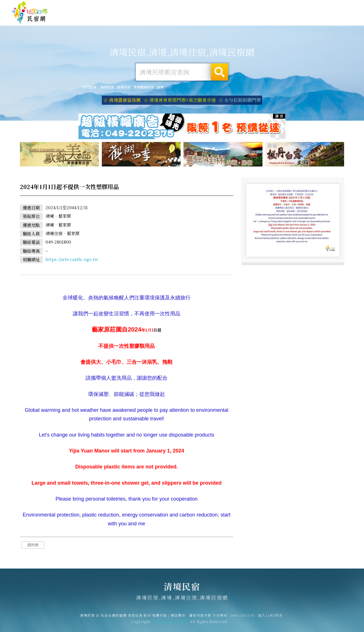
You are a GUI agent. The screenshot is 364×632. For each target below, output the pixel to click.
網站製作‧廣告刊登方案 (297, 6)
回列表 (33, 546)
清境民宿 (30, 13)
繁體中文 (336, 5)
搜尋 (220, 72)
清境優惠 (261, 21)
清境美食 (235, 20)
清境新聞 (287, 22)
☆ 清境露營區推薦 (122, 100)
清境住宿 (156, 18)
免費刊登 (265, 6)
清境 (160, 87)
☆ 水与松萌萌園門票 (240, 100)
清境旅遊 (209, 19)
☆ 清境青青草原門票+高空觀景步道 (180, 100)
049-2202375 (243, 618)
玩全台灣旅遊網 (241, 6)
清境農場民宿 (144, 87)
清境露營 (183, 18)
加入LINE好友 (270, 618)
